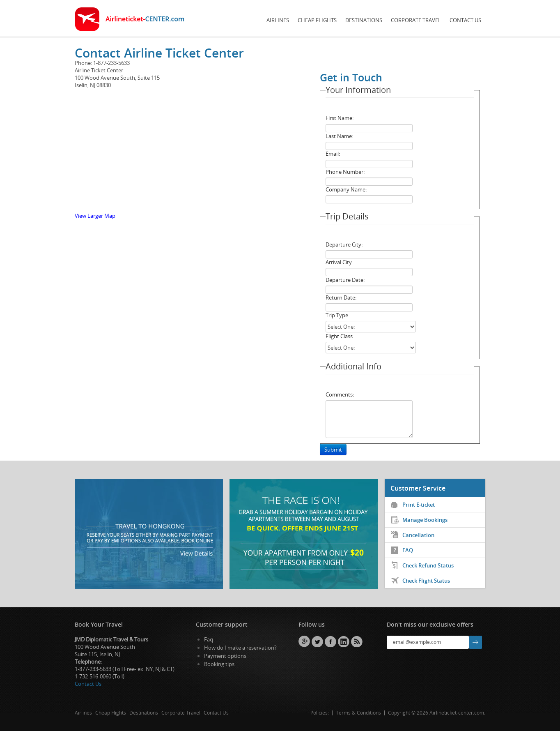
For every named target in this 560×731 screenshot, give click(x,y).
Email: (333, 154)
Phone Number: (345, 172)
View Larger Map (95, 216)
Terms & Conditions (358, 713)
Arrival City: (339, 262)
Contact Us (465, 20)
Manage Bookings (425, 520)
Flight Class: (340, 336)
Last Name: (339, 136)
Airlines (278, 20)
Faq (209, 639)
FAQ (408, 550)
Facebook (330, 641)
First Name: (340, 118)
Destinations (364, 20)
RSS (357, 641)
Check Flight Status (426, 581)
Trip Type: (337, 315)
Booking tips (219, 664)
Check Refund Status (428, 565)
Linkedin (344, 641)
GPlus (304, 641)
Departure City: (344, 244)
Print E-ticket (419, 505)
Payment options (225, 656)
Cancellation (418, 535)
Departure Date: (345, 280)
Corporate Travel (416, 20)
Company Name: (346, 189)
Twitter (317, 641)
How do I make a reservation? (240, 648)
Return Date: (341, 297)
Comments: (340, 394)
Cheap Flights (317, 20)
